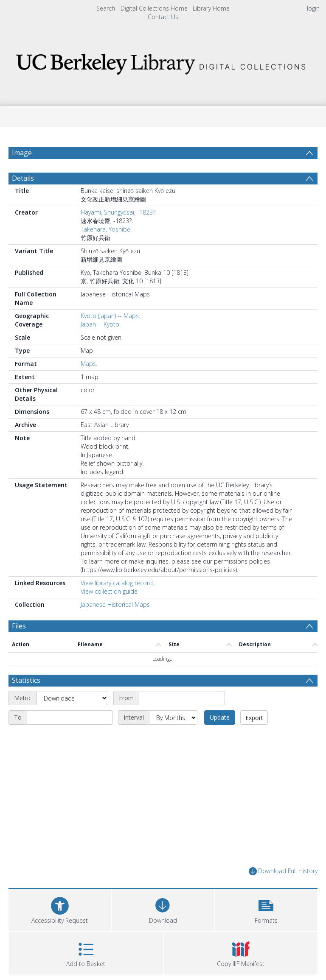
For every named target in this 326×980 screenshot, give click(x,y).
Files (19, 631)
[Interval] (173, 722)
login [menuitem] (313, 8)
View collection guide (109, 596)
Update (220, 722)
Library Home (211, 8)
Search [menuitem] (106, 8)
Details (23, 183)
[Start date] (182, 703)
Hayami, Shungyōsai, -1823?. (119, 217)
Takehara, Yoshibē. (106, 234)
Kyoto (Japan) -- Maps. (110, 320)
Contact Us (163, 17)
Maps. (89, 368)
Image (22, 153)
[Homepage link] (163, 62)
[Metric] (72, 703)
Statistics (26, 685)
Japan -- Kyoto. (101, 329)
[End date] (70, 722)
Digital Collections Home (154, 8)
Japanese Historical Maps (115, 609)
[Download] (163, 913)
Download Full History (283, 876)
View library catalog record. (117, 588)
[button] (266, 913)
